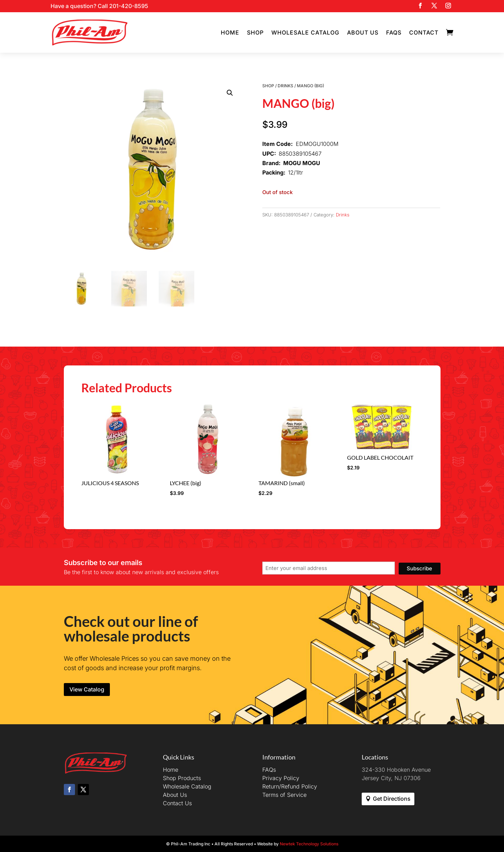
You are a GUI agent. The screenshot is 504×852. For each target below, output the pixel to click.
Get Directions (392, 799)
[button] (230, 93)
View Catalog (87, 689)
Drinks (285, 86)
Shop (255, 32)
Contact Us (177, 803)
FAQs (394, 32)
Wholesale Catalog (305, 32)
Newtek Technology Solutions (309, 844)
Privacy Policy (281, 778)
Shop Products (182, 778)
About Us (363, 32)
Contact (424, 32)
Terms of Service (284, 795)
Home (230, 32)
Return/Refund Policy (290, 786)
